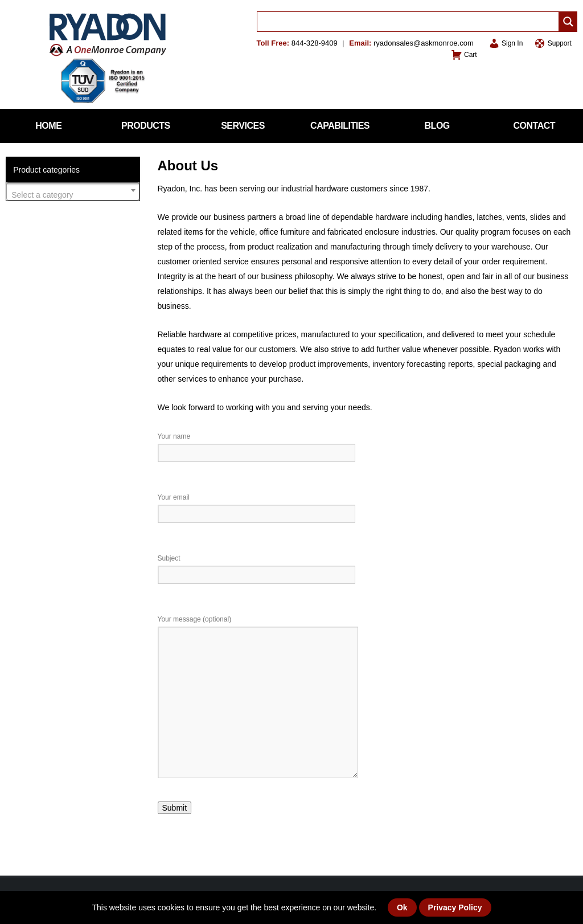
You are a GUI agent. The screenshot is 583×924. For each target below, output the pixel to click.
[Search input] (411, 22)
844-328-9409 (315, 43)
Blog (437, 126)
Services (243, 126)
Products (146, 126)
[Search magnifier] (568, 22)
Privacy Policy (455, 907)
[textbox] (73, 195)
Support (553, 43)
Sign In (506, 43)
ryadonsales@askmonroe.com (424, 43)
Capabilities (340, 126)
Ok (402, 907)
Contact (535, 126)
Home (48, 126)
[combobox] (73, 191)
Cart (464, 55)
